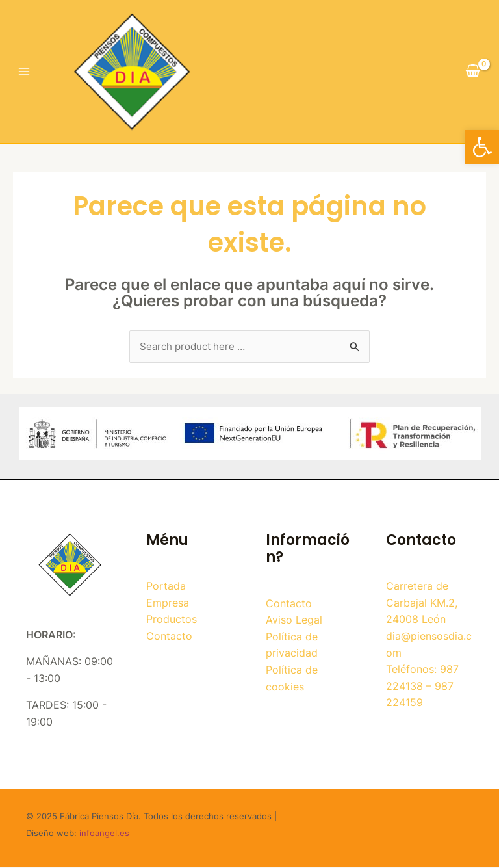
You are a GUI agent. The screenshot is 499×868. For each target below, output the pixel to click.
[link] (482, 147)
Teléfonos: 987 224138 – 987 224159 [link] (422, 686)
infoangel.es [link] (104, 834)
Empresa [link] (168, 603)
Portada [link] (166, 586)
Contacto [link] (169, 637)
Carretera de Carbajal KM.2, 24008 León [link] (422, 603)
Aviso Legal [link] (294, 620)
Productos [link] (172, 620)
